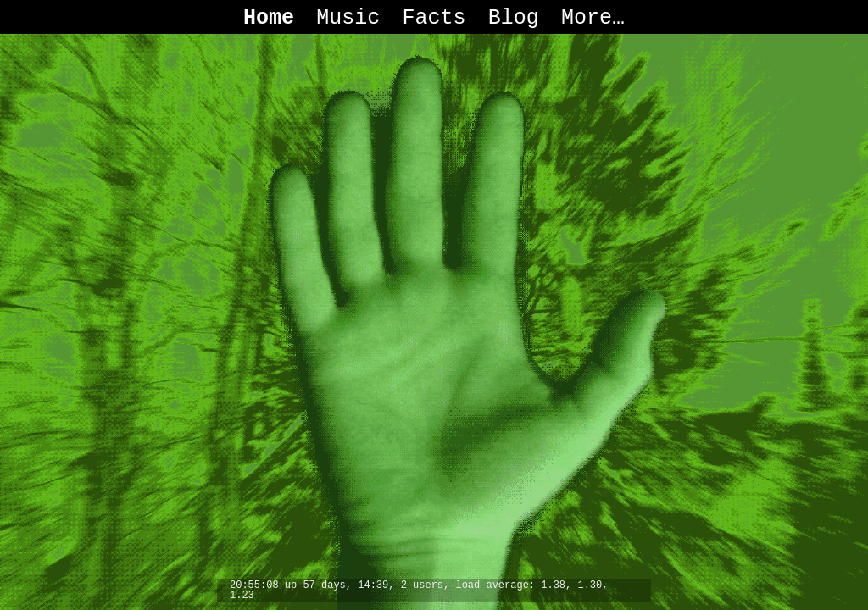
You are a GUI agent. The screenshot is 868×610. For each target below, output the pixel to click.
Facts (434, 18)
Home (269, 18)
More (587, 18)
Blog (514, 18)
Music (348, 18)
